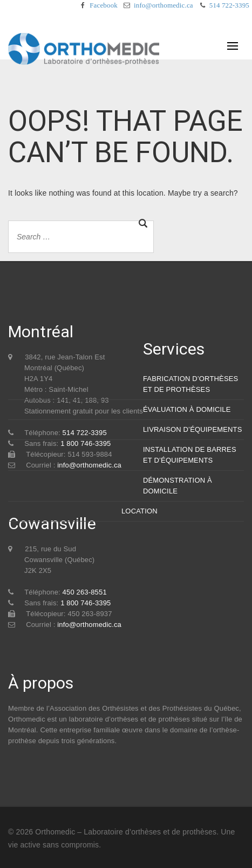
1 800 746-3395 (86, 603)
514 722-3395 (229, 5)
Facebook (104, 5)
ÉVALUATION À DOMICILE (187, 409)
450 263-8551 (85, 592)
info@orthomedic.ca (164, 5)
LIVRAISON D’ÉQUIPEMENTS (193, 429)
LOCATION (139, 511)
